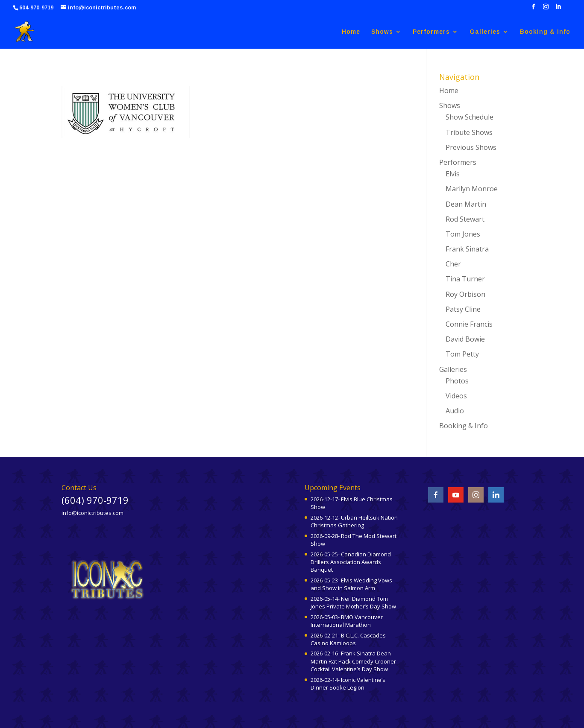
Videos (456, 396)
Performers (431, 32)
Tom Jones (463, 234)
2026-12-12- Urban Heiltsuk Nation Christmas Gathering (354, 521)
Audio (455, 411)
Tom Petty (462, 354)
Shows (382, 32)
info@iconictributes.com (92, 513)
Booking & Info (545, 32)
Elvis (453, 174)
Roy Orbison (465, 294)
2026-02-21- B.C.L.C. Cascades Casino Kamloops (348, 639)
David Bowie (465, 339)
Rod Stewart (465, 219)
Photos (457, 381)
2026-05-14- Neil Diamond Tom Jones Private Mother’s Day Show (353, 602)
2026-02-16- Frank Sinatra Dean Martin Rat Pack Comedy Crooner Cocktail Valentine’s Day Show (353, 661)
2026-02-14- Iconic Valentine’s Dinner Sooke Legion (348, 684)
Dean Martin (466, 204)
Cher (453, 264)
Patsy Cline (463, 309)
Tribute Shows (469, 132)
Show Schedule (470, 117)
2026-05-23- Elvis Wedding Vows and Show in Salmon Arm (351, 584)
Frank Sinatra (467, 249)
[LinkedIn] (558, 9)
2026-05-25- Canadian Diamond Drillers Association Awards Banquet (351, 562)
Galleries (485, 32)
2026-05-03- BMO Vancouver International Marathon (347, 621)
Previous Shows (471, 147)
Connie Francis (469, 324)
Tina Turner (465, 279)
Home (351, 32)
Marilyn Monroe (472, 189)
